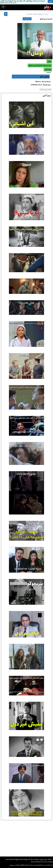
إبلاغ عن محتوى (14, 865)
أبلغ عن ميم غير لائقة (46, 89)
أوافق (50, 1)
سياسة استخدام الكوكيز (27, 865)
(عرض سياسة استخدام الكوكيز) (8, 3)
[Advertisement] (26, 839)
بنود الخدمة (49, 865)
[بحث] (6, 14)
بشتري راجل (44, 76)
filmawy (38, 82)
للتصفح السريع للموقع (46, 19)
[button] (48, 70)
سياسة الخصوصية (40, 865)
